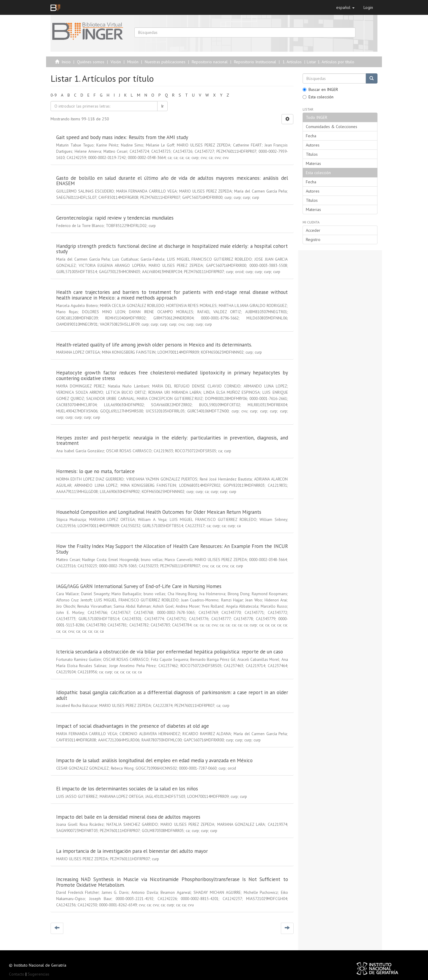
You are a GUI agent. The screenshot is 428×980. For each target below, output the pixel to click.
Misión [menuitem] (133, 62)
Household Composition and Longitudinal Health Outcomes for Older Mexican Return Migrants (159, 512)
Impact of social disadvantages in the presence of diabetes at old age (133, 726)
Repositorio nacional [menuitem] (210, 62)
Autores (313, 145)
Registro (313, 240)
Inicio (66, 62)
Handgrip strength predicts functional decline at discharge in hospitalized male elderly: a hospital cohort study (172, 249)
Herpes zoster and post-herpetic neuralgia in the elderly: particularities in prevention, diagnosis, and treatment (172, 441)
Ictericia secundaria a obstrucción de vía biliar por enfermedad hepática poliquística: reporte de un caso (170, 652)
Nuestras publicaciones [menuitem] (165, 62)
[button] (345, 7)
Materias (313, 163)
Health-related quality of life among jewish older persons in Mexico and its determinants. (154, 345)
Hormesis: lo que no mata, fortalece (95, 471)
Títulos (312, 154)
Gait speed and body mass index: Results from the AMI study (122, 137)
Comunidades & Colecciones (332, 127)
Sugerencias (38, 974)
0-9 (54, 95)
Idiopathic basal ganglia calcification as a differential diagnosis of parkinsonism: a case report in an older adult (172, 695)
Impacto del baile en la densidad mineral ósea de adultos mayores (128, 817)
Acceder (313, 230)
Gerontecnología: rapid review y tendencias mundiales (115, 218)
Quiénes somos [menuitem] (91, 62)
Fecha (311, 136)
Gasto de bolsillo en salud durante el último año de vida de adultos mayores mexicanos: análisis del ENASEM (172, 181)
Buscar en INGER (320, 89)
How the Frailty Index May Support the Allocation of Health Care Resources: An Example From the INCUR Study (172, 549)
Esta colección (318, 97)
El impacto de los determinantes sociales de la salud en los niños (127, 789)
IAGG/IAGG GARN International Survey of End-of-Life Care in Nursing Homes (139, 586)
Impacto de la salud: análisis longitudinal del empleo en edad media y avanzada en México (154, 760)
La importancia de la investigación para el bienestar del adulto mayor (132, 851)
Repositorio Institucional (255, 62)
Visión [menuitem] (116, 62)
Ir (162, 106)
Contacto (17, 974)
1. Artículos (292, 62)
